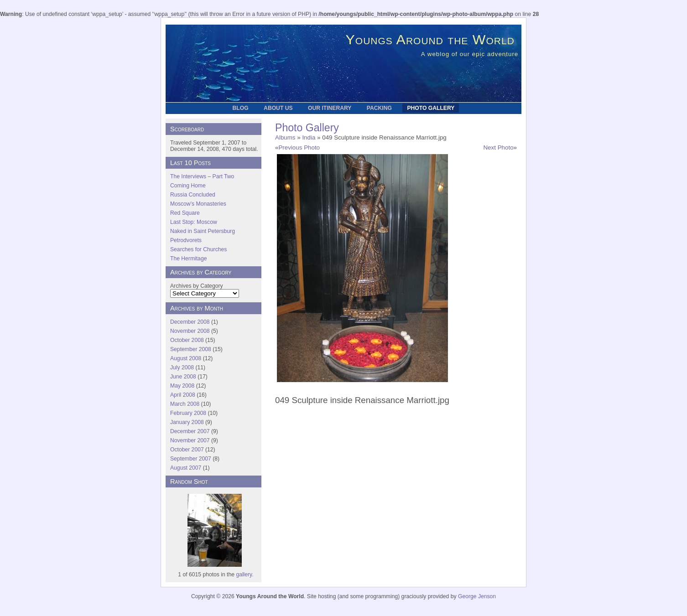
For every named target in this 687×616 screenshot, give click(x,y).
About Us (278, 108)
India (309, 137)
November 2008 (190, 331)
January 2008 (187, 422)
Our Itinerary (330, 108)
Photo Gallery (431, 108)
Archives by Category (197, 286)
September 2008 (191, 349)
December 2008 (190, 322)
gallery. (245, 575)
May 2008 (182, 386)
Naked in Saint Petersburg (203, 231)
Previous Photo (299, 148)
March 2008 (185, 404)
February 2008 (188, 413)
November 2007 (190, 440)
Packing (379, 108)
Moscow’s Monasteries (198, 204)
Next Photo (498, 148)
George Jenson (477, 596)
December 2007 (190, 431)
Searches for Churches (198, 249)
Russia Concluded (193, 195)
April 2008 (183, 395)
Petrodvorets (186, 240)
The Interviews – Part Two (202, 176)
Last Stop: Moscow (194, 222)
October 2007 (187, 450)
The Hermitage (188, 259)
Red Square (185, 213)
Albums (285, 137)
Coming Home (188, 186)
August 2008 (186, 358)
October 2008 (187, 340)
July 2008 (182, 368)
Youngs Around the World (430, 39)
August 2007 (186, 468)
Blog (241, 108)
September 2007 (191, 459)
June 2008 (183, 377)
